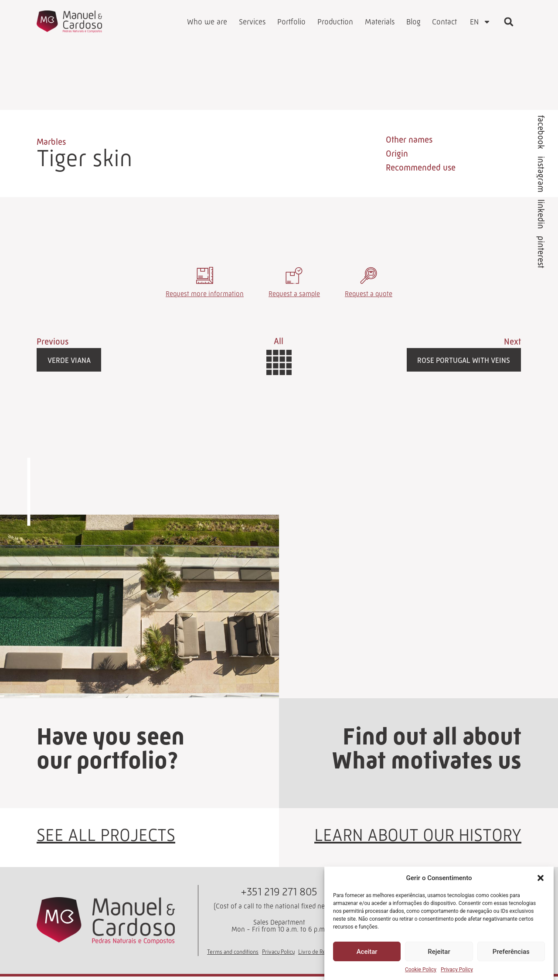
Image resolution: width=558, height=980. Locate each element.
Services (252, 22)
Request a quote (369, 297)
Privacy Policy (457, 970)
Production (335, 22)
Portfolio (291, 22)
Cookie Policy (421, 970)
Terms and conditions (233, 955)
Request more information (205, 297)
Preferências (511, 952)
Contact (444, 22)
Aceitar (367, 952)
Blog (413, 22)
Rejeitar (439, 952)
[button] (541, 878)
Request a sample (294, 297)
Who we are (207, 22)
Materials (380, 22)
